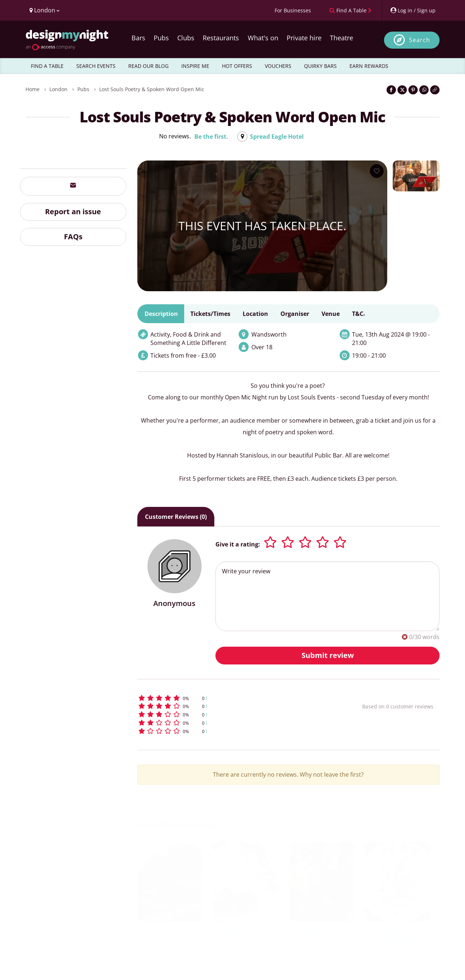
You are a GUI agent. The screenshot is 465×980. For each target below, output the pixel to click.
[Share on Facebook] (391, 90)
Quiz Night (170, 931)
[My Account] (413, 10)
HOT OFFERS (237, 66)
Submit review (328, 655)
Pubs (161, 38)
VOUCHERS (278, 66)
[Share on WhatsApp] (424, 90)
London (58, 89)
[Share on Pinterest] (413, 90)
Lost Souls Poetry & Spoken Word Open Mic (152, 89)
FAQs (73, 237)
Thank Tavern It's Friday (322, 935)
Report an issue (73, 212)
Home (33, 89)
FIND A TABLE (47, 66)
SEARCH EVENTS (96, 66)
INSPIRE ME (195, 66)
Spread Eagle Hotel (277, 137)
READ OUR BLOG (148, 66)
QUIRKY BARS (320, 66)
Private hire (304, 38)
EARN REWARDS (369, 66)
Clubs (186, 38)
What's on (263, 38)
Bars (138, 38)
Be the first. (211, 137)
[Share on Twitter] (402, 90)
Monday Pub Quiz (246, 931)
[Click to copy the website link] (435, 90)
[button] (236, 698)
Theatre (341, 38)
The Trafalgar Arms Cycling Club (397, 935)
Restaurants (221, 38)
